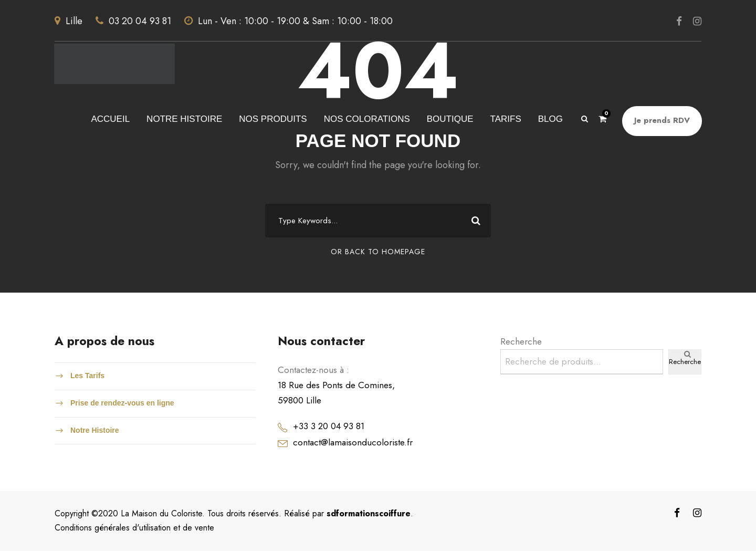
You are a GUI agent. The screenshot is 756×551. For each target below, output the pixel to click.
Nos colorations (367, 119)
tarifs (506, 119)
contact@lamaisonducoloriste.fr (353, 442)
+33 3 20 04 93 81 (329, 426)
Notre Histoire (95, 430)
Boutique (450, 119)
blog (550, 119)
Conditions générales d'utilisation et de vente (134, 528)
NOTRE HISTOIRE (184, 119)
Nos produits (273, 119)
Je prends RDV (662, 120)
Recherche (521, 341)
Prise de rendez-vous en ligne (122, 403)
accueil (110, 119)
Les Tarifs (87, 376)
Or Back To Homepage (378, 252)
